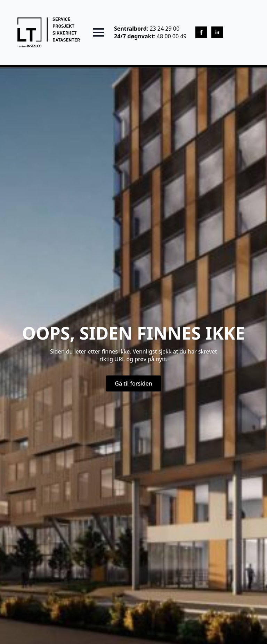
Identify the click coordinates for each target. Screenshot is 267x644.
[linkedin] (217, 32)
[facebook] (201, 32)
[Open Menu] (99, 32)
